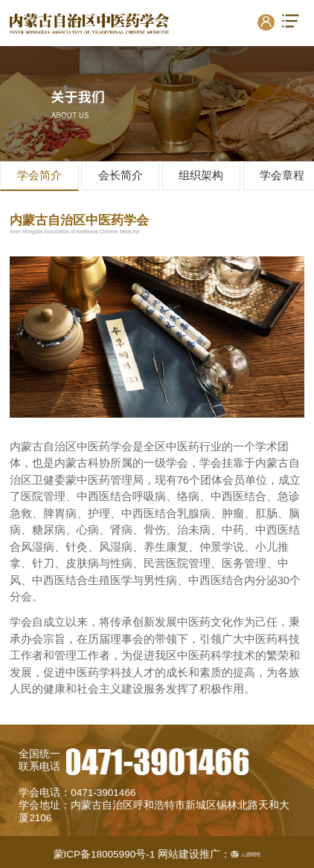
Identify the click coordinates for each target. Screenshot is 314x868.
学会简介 (39, 175)
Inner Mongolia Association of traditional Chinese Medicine (75, 231)
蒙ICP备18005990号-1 (105, 854)
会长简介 (121, 175)
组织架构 (201, 175)
